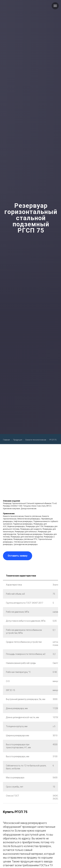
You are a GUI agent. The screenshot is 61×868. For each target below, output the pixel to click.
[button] (18, 556)
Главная (6, 440)
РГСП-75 (53, 440)
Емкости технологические (36, 440)
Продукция (18, 440)
